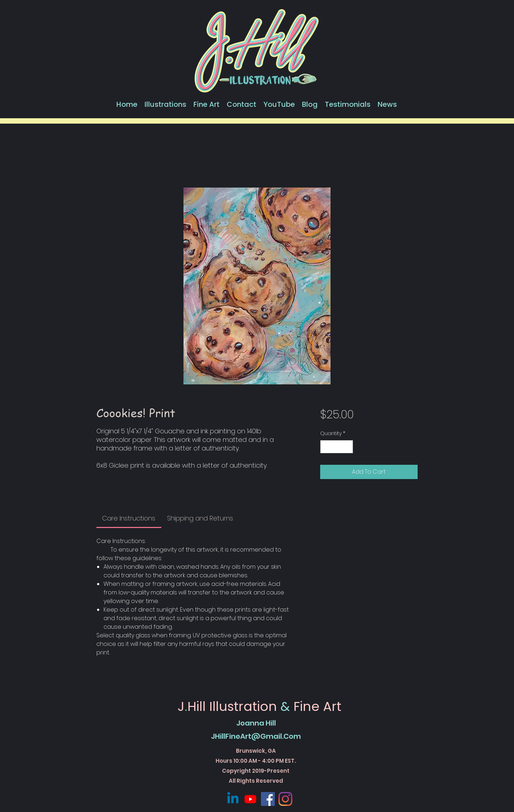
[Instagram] (285, 799)
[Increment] (347, 447)
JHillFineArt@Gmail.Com (256, 736)
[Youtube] (250, 799)
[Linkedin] (233, 799)
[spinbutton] (337, 447)
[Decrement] (326, 447)
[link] (129, 518)
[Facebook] (268, 799)
